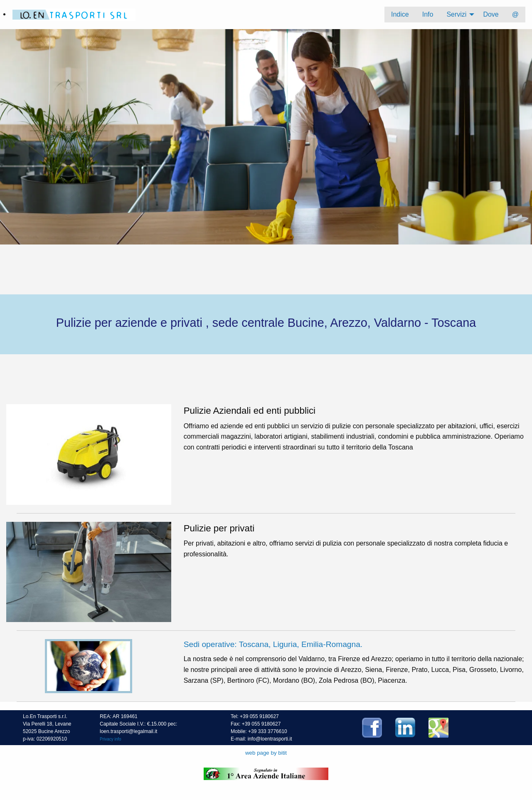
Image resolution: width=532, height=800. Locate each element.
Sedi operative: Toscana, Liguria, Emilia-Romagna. (273, 644)
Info (428, 14)
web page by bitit (266, 753)
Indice (400, 14)
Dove (491, 14)
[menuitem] (400, 15)
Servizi (456, 14)
